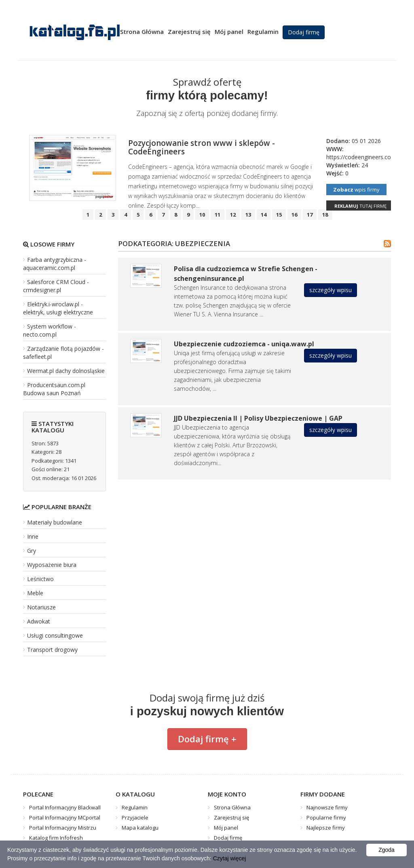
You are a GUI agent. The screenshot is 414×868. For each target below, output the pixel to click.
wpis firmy (356, 190)
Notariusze (41, 607)
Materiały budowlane (55, 522)
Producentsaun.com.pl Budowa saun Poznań (54, 389)
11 (218, 215)
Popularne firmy (326, 817)
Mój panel (229, 32)
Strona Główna (142, 32)
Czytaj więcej (230, 858)
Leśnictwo (40, 579)
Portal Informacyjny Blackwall (65, 807)
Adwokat (39, 621)
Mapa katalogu (140, 828)
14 (264, 215)
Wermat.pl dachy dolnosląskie (66, 371)
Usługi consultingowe (55, 635)
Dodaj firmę (304, 32)
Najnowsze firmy (327, 807)
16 (294, 215)
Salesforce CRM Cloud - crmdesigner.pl (56, 286)
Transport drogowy (52, 650)
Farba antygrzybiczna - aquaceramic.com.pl (55, 264)
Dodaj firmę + (207, 739)
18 (325, 215)
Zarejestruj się (189, 32)
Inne (33, 536)
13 (248, 215)
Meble (35, 593)
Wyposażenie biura (52, 565)
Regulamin (263, 32)
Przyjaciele (135, 817)
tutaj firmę (360, 206)
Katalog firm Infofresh (56, 838)
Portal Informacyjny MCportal (65, 817)
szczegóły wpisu (331, 290)
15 (279, 215)
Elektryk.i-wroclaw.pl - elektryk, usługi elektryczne (58, 308)
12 (233, 215)
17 (310, 215)
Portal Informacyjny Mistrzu (63, 828)
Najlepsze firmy (326, 828)
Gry (32, 551)
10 (202, 215)
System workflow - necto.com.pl (50, 330)
